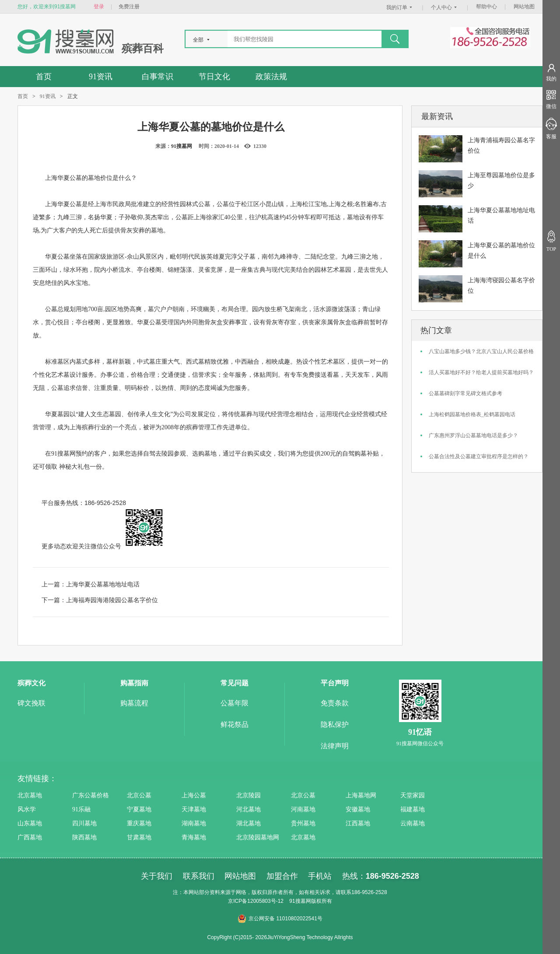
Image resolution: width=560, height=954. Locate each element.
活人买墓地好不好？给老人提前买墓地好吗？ (481, 372)
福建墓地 (413, 809)
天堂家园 (413, 795)
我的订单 (400, 7)
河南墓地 (303, 809)
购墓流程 (134, 703)
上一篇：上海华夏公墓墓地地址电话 (91, 584)
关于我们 (157, 876)
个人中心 (445, 7)
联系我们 (199, 876)
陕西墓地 (84, 837)
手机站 (320, 876)
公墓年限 (234, 703)
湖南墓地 (194, 823)
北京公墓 (139, 795)
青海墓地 (194, 837)
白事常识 (157, 77)
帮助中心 (486, 7)
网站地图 (524, 7)
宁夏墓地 (139, 809)
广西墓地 (30, 837)
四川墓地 (84, 823)
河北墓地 (248, 809)
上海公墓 (194, 795)
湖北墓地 (248, 823)
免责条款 (335, 703)
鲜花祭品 (234, 724)
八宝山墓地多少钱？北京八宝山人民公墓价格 (481, 351)
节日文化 (214, 77)
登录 (99, 7)
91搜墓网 (182, 146)
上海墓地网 (361, 795)
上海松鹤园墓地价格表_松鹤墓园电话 (472, 414)
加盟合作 (282, 876)
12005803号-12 (265, 901)
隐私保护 (335, 724)
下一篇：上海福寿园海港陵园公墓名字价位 (100, 600)
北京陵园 (248, 795)
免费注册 (129, 7)
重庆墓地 (139, 823)
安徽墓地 (358, 809)
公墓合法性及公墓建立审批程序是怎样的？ (479, 456)
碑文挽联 (31, 703)
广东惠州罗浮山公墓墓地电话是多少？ (473, 435)
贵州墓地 (303, 823)
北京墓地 (30, 795)
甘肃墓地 (139, 837)
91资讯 (101, 77)
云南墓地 (413, 823)
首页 (44, 77)
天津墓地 (194, 809)
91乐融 (81, 809)
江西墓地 (358, 823)
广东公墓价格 (91, 795)
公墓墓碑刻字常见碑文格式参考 (465, 393)
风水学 (27, 809)
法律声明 (335, 746)
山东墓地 (30, 823)
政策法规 (271, 77)
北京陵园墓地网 (258, 837)
